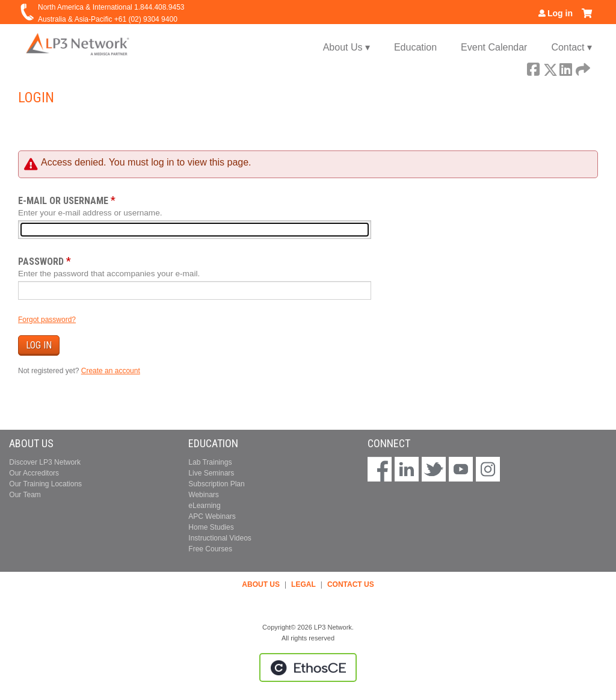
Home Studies (211, 527)
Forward (582, 67)
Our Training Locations (45, 484)
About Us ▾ (346, 47)
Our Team (25, 495)
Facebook (533, 67)
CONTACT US (351, 584)
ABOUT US (261, 584)
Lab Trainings (210, 462)
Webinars (203, 495)
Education (415, 47)
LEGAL (303, 584)
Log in (560, 13)
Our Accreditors (34, 473)
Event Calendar (494, 47)
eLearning (204, 506)
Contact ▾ (571, 47)
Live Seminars (211, 473)
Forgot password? (47, 320)
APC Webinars (212, 516)
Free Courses (210, 549)
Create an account (111, 371)
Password (41, 262)
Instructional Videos (220, 538)
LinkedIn (565, 67)
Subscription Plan (216, 484)
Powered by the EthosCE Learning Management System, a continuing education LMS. (308, 667)
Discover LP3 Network (45, 462)
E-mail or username (63, 201)
